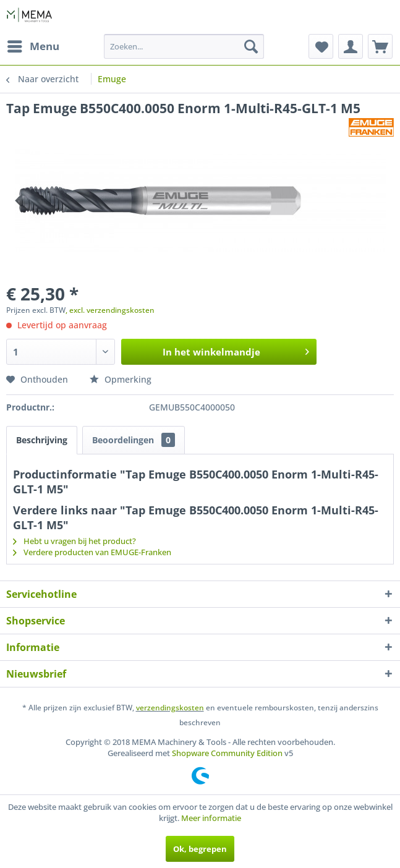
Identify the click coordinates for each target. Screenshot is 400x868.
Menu (33, 45)
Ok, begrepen (200, 849)
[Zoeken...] (184, 46)
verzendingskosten (170, 708)
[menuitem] (33, 46)
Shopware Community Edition (227, 753)
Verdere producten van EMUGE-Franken (92, 552)
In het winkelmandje (236, 350)
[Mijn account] (351, 46)
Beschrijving (42, 440)
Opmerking (121, 379)
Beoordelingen (134, 440)
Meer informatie (211, 818)
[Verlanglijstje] (321, 46)
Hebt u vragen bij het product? (74, 541)
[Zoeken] (251, 46)
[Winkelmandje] (380, 46)
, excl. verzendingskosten (110, 310)
